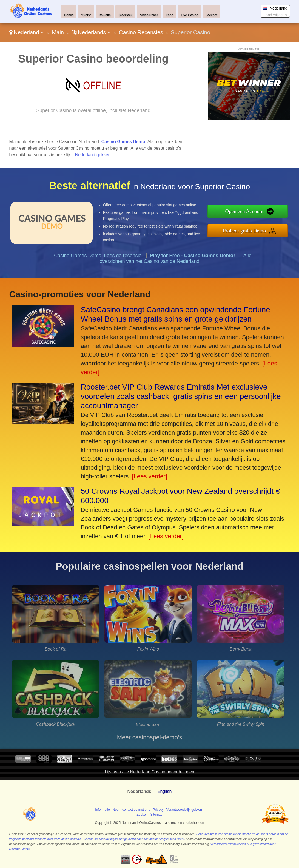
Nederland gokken (93, 155)
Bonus (69, 15)
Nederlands (91, 32)
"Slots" (86, 15)
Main (58, 32)
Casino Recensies (141, 32)
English (164, 791)
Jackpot (211, 15)
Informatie (102, 810)
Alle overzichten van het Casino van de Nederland (175, 260)
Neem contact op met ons (131, 810)
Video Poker (149, 15)
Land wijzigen (275, 15)
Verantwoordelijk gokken (184, 810)
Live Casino (190, 15)
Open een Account (247, 211)
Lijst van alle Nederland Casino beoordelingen (149, 772)
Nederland (27, 32)
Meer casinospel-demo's (150, 737)
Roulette (105, 15)
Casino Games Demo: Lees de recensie (98, 257)
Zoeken (142, 815)
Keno (169, 15)
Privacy (158, 810)
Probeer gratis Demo (247, 230)
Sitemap (156, 815)
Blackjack (125, 15)
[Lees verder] (150, 476)
